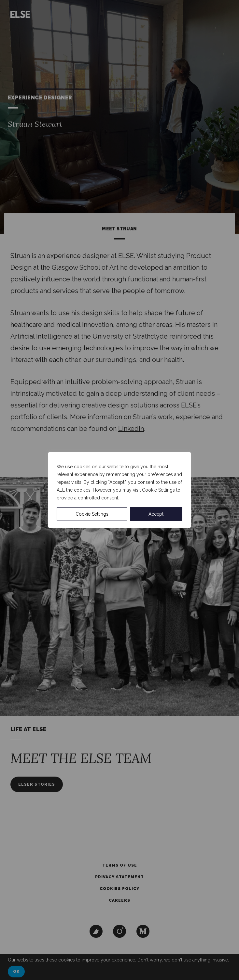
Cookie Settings (92, 514)
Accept (156, 514)
